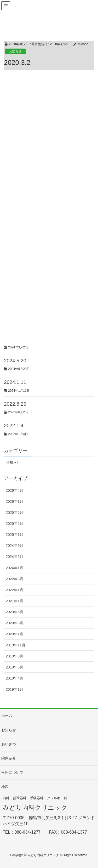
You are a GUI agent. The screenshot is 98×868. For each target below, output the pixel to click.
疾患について (12, 772)
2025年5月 (15, 524)
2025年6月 (15, 513)
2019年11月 (16, 645)
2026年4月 (15, 490)
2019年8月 (15, 656)
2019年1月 (15, 689)
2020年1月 (15, 634)
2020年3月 (15, 623)
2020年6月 (15, 612)
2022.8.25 (15, 404)
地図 (5, 787)
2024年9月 (15, 546)
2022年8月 (15, 579)
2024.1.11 (15, 382)
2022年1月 (15, 590)
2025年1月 (15, 535)
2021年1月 (15, 601)
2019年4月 (15, 678)
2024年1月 (15, 568)
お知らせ (15, 51)
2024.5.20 (15, 361)
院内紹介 (9, 758)
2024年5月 (15, 557)
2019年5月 (15, 667)
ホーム (7, 716)
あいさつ (9, 744)
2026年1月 (15, 501)
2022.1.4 (14, 425)
